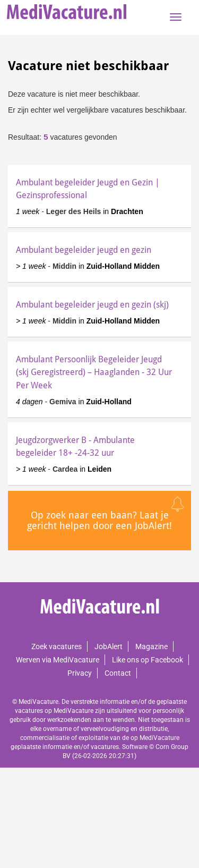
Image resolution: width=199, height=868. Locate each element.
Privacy (80, 673)
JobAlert (109, 646)
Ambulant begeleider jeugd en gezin (84, 250)
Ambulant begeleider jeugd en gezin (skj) (92, 305)
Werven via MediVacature (58, 660)
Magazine (152, 646)
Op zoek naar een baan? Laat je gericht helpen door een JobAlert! (99, 520)
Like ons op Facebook (148, 660)
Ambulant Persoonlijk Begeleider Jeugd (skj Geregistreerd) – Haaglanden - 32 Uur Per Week (94, 372)
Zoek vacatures (57, 646)
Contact (118, 673)
